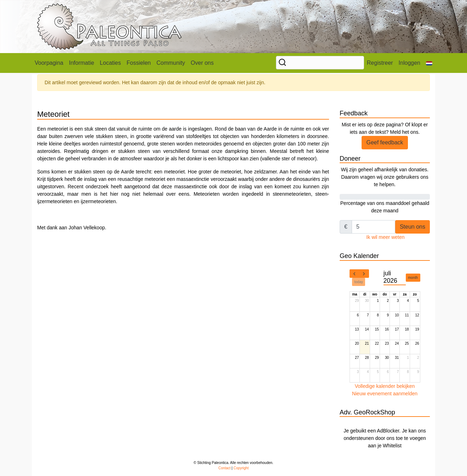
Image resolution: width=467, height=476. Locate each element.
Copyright (241, 468)
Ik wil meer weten (385, 237)
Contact (224, 468)
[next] (364, 274)
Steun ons (413, 227)
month (413, 278)
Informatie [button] (82, 63)
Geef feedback (385, 142)
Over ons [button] (202, 63)
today (359, 282)
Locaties (110, 63)
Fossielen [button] (139, 63)
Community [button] (171, 63)
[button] (429, 63)
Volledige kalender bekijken (385, 386)
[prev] (354, 274)
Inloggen (410, 63)
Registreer (380, 63)
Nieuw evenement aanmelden (385, 394)
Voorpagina (49, 63)
